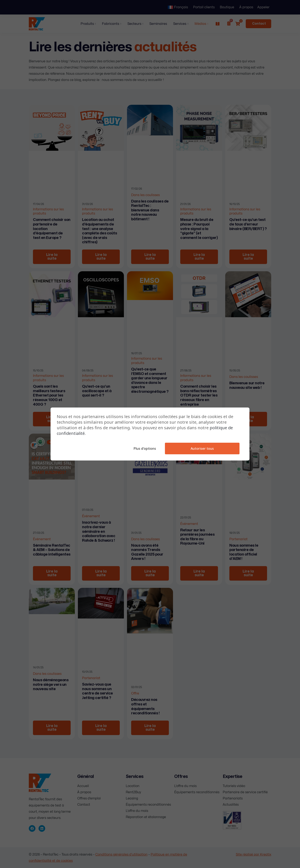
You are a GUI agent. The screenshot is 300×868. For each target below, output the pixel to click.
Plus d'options (144, 448)
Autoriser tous (202, 448)
